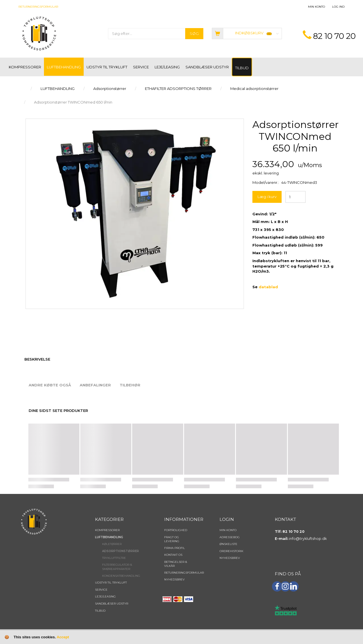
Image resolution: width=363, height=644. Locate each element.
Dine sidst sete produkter (58, 411)
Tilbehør (130, 385)
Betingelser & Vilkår (176, 564)
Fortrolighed (176, 530)
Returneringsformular (38, 7)
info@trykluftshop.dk (308, 539)
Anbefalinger (95, 385)
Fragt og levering (172, 539)
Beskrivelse (37, 359)
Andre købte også (50, 385)
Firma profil (175, 548)
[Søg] (194, 34)
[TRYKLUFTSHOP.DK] (39, 33)
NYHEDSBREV (174, 579)
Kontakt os (173, 555)
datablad (268, 287)
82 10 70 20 (334, 36)
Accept (63, 637)
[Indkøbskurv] (247, 33)
